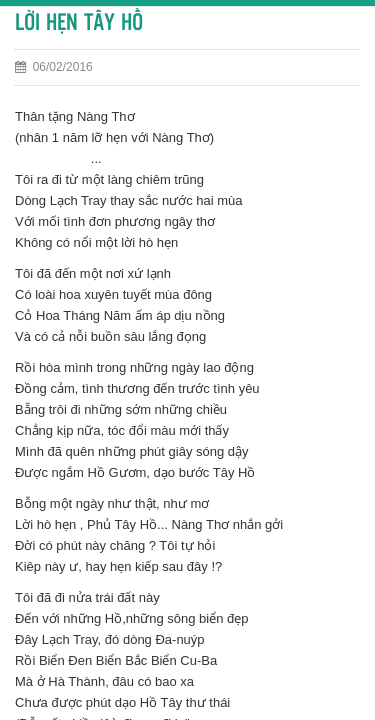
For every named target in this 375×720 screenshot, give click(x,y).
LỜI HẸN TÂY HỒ (79, 23)
